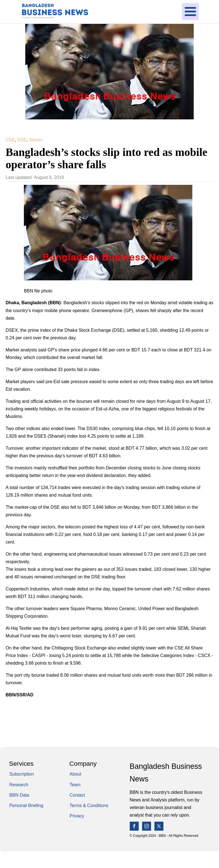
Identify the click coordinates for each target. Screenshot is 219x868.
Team (75, 785)
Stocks (36, 140)
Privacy (77, 816)
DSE (22, 140)
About (76, 774)
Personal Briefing (26, 805)
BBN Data (19, 795)
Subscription (22, 774)
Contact (77, 795)
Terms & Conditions (89, 805)
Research (19, 785)
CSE (10, 140)
